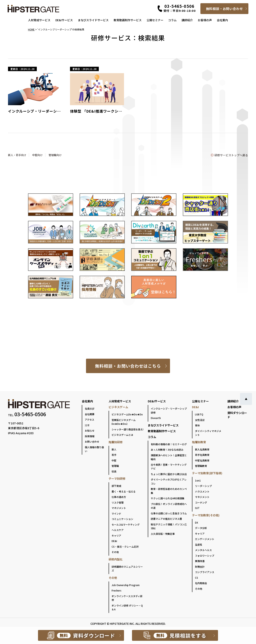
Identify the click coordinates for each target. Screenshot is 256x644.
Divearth (156, 418)
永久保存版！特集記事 (163, 534)
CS (196, 578)
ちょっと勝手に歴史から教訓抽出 (169, 474)
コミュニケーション (122, 519)
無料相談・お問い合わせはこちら (128, 366)
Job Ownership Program (126, 585)
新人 (114, 449)
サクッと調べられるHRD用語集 (168, 498)
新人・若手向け (17, 155)
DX (196, 522)
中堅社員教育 (202, 460)
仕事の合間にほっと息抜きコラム (169, 513)
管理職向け (55, 155)
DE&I (114, 541)
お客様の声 (205, 20)
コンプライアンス (205, 572)
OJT (197, 508)
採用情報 (90, 436)
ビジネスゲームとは (122, 435)
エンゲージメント (205, 539)
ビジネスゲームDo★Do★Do (127, 414)
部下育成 (116, 486)
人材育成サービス (39, 20)
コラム (172, 20)
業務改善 (200, 561)
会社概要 (90, 414)
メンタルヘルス (203, 550)
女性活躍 (200, 420)
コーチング (201, 502)
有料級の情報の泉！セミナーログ (169, 444)
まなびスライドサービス (93, 20)
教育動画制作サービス (128, 20)
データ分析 (201, 528)
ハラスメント (202, 491)
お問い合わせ (92, 442)
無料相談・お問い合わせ (224, 9)
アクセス (89, 419)
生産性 (199, 545)
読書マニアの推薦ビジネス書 (166, 519)
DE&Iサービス (64, 20)
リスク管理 (118, 502)
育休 (197, 425)
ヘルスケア (118, 530)
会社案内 (222, 20)
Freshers (116, 590)
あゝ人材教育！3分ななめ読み (167, 450)
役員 (114, 471)
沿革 (87, 425)
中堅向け (37, 155)
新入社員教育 (202, 449)
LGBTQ (199, 414)
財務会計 (200, 567)
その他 (115, 552)
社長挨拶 (90, 408)
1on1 (198, 480)
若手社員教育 (202, 455)
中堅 (114, 460)
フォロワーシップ (205, 556)
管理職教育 (201, 466)
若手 (114, 455)
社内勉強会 (201, 583)
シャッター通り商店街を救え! (127, 429)
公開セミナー (155, 20)
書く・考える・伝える (124, 491)
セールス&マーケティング (126, 524)
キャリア (116, 535)
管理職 (115, 466)
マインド (116, 513)
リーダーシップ (203, 486)
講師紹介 (187, 20)
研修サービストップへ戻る (229, 155)
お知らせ (90, 431)
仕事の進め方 (119, 497)
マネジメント (119, 508)
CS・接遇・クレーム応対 (125, 547)
